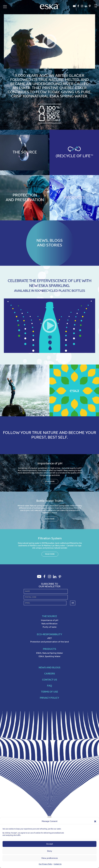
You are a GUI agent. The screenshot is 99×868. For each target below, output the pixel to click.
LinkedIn (86, 7)
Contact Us (58, 864)
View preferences (50, 858)
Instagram (82, 7)
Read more (50, 482)
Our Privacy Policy (46, 864)
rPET (50, 638)
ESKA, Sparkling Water (50, 657)
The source (49, 616)
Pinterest (90, 7)
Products (49, 649)
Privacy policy (49, 698)
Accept (50, 844)
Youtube (74, 7)
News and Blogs (49, 668)
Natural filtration (49, 624)
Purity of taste (50, 627)
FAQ (49, 686)
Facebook (78, 7)
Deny (50, 851)
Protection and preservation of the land (49, 642)
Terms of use (49, 692)
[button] (95, 821)
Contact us (49, 680)
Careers (50, 674)
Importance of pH (50, 620)
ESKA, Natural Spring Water (50, 653)
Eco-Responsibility (49, 634)
